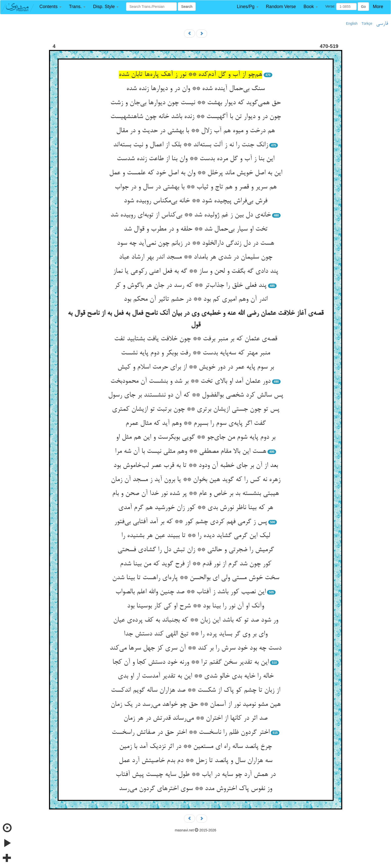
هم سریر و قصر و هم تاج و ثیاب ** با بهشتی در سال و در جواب (196, 187)
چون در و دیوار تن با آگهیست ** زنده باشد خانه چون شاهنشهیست (196, 117)
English (352, 23)
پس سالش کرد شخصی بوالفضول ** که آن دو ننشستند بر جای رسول (196, 395)
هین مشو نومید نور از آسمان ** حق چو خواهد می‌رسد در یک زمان (196, 705)
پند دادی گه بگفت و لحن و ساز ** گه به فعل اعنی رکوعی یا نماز (196, 271)
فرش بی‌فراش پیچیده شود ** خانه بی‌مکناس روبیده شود (196, 201)
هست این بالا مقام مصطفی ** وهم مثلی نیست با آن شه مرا (191, 452)
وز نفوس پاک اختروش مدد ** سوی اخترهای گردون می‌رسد (196, 789)
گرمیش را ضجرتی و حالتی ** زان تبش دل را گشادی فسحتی (196, 550)
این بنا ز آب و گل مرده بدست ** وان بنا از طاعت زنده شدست (196, 159)
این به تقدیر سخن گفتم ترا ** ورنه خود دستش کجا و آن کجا (191, 662)
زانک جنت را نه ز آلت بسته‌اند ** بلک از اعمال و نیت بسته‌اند (191, 145)
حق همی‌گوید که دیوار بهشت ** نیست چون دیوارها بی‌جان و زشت (196, 103)
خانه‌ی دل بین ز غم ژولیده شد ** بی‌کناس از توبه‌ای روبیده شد (191, 215)
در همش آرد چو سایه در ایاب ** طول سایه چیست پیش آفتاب (196, 775)
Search (187, 7)
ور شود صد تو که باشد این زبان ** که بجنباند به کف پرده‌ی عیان (196, 620)
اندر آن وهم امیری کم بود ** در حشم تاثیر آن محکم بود (196, 299)
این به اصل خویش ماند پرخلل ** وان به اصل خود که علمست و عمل (196, 173)
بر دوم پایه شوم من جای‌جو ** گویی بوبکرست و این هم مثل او (196, 437)
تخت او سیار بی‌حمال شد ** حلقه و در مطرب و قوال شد (196, 229)
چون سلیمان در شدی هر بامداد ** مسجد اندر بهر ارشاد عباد (196, 257)
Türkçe (367, 23)
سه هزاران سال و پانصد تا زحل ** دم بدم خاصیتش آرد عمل (196, 761)
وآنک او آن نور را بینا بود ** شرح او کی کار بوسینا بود (196, 606)
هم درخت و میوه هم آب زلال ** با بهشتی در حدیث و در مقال (196, 131)
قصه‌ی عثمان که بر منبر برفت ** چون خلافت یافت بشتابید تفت (196, 339)
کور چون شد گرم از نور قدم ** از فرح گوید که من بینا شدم (196, 564)
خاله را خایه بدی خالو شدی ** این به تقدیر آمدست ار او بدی (196, 676)
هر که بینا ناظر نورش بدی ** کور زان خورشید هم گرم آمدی (196, 508)
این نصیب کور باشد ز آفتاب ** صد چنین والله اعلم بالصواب (191, 592)
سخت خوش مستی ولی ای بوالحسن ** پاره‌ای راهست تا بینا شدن (196, 578)
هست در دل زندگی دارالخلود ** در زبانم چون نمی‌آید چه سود (196, 243)
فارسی (382, 24)
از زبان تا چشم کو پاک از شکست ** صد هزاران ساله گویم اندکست (196, 690)
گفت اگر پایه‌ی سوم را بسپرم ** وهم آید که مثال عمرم (196, 424)
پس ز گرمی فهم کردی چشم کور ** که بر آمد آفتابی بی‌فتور (191, 522)
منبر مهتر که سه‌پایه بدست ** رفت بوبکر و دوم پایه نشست (196, 353)
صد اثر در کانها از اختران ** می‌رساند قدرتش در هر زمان (196, 718)
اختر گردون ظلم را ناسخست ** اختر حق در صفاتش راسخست (191, 733)
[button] (50, 7)
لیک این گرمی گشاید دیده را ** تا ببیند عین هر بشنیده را (196, 536)
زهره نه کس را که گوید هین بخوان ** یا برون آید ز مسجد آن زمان (196, 480)
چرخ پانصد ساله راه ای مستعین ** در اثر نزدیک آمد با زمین (196, 747)
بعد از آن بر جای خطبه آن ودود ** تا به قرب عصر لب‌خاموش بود (196, 466)
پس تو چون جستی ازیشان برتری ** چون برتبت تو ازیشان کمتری (196, 409)
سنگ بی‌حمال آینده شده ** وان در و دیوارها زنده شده (196, 89)
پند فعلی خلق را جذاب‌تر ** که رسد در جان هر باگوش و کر (190, 286)
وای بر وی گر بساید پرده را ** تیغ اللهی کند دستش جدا (196, 634)
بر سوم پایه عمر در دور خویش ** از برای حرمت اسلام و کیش (196, 367)
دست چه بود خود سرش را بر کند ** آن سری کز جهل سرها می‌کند (196, 648)
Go (363, 7)
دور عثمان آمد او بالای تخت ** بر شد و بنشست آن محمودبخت (190, 381)
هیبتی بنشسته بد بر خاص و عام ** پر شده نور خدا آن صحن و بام (196, 494)
